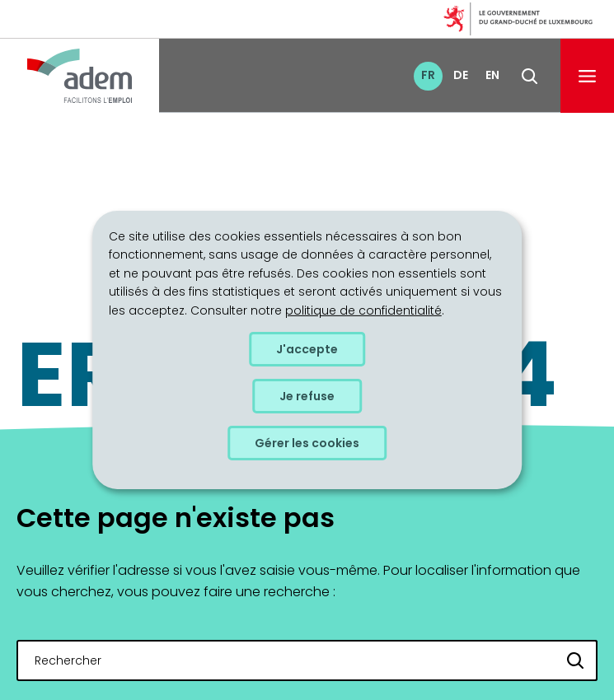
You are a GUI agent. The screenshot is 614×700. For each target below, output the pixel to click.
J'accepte (307, 349)
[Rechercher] (576, 660)
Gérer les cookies (307, 443)
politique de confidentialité (363, 310)
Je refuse (307, 396)
